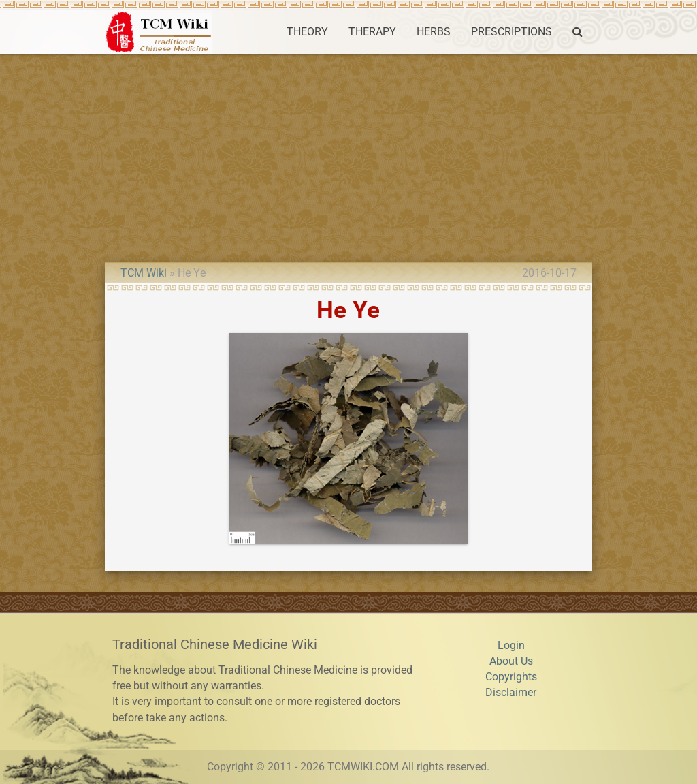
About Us (511, 661)
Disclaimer (511, 693)
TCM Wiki (144, 273)
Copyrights (511, 677)
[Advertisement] (348, 156)
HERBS (434, 32)
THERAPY (372, 32)
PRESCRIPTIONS (512, 32)
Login (511, 646)
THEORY (307, 32)
